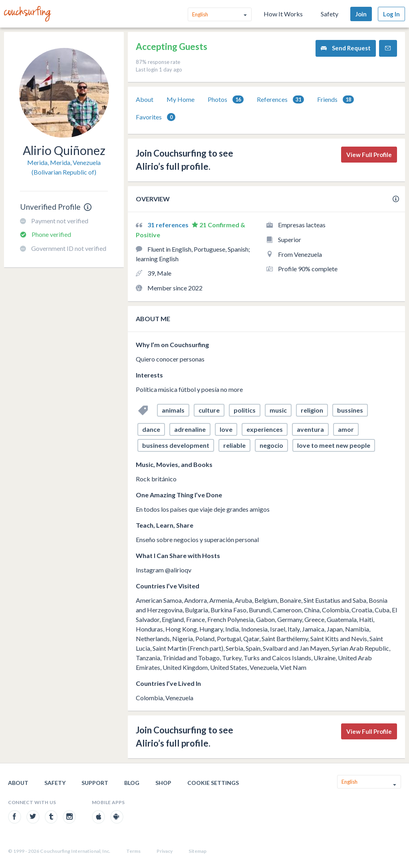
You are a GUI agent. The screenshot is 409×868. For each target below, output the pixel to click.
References (280, 100)
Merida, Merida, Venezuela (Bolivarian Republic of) (64, 167)
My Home (181, 99)
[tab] (145, 99)
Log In (391, 14)
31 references (169, 225)
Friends (336, 100)
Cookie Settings (213, 783)
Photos (226, 100)
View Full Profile (369, 155)
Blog (132, 783)
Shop (163, 783)
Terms (133, 851)
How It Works (283, 14)
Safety (330, 14)
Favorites (156, 117)
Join (361, 14)
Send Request (346, 48)
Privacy (165, 851)
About (145, 99)
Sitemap (198, 851)
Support (95, 783)
